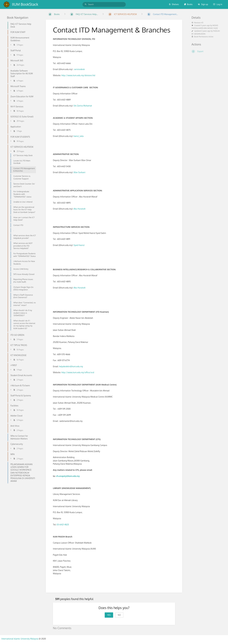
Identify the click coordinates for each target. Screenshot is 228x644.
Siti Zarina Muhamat (83, 106)
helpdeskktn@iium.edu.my (71, 366)
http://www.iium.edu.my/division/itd (78, 75)
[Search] (86, 4)
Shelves (174, 4)
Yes (109, 615)
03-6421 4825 (63, 525)
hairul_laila (79, 136)
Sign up (203, 4)
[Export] (206, 51)
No (119, 615)
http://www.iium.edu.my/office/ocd (78, 372)
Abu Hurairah (80, 209)
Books (188, 4)
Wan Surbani (79, 172)
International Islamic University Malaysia (20, 639)
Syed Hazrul (79, 245)
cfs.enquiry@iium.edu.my (68, 476)
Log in (218, 4)
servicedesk (79, 69)
